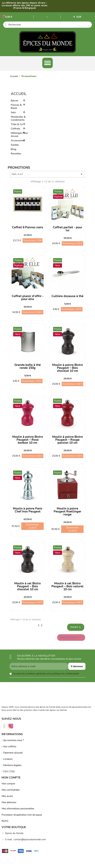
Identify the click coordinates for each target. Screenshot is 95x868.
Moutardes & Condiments (18, 118)
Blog (14, 149)
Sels (13, 113)
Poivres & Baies (16, 107)
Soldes (15, 145)
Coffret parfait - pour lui (68, 229)
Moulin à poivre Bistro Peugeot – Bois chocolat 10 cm (68, 368)
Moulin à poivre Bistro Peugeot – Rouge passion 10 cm (68, 440)
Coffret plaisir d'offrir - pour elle (28, 298)
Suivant (76, 627)
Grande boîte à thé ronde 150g (28, 366)
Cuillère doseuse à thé (67, 296)
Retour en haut (71, 638)
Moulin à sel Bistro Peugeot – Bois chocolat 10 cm (28, 586)
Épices (14, 101)
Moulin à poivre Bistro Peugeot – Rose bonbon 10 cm (28, 440)
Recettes (16, 154)
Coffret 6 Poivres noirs (28, 227)
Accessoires (18, 141)
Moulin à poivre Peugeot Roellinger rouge (67, 512)
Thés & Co (17, 124)
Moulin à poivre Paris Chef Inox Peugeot (28, 510)
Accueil (19, 94)
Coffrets (15, 129)
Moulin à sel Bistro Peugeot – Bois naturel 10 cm (68, 586)
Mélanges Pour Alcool (19, 135)
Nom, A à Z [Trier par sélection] (48, 174)
